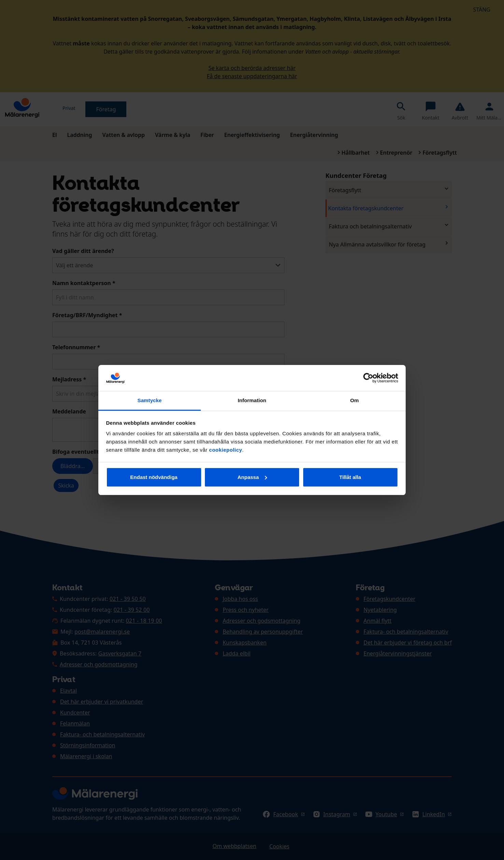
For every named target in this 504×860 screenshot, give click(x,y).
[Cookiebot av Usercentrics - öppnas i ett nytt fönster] (368, 378)
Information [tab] (252, 400)
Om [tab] (354, 400)
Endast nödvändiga (154, 477)
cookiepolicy (226, 450)
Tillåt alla (350, 477)
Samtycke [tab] (150, 400)
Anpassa (252, 477)
